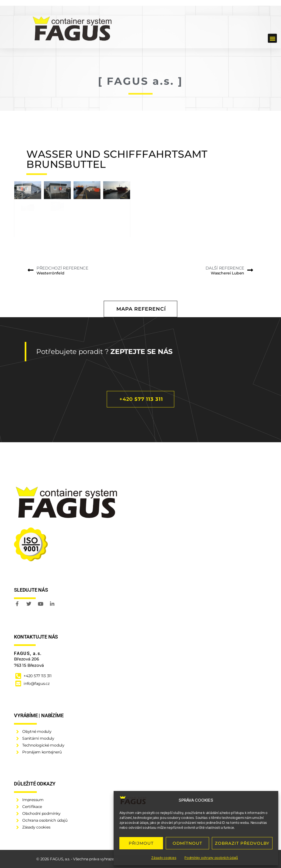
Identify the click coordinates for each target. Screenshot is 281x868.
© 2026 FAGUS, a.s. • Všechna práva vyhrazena (77, 859)
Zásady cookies (164, 858)
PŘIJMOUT (141, 843)
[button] (272, 20)
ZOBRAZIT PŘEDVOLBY (242, 843)
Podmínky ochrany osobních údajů (211, 858)
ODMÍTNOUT (187, 843)
